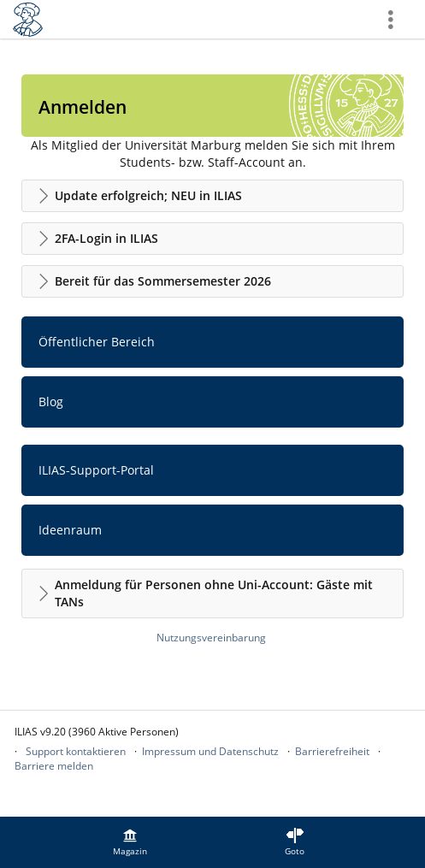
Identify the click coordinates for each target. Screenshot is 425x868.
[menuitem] (130, 842)
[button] (212, 196)
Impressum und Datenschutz (210, 751)
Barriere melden (54, 766)
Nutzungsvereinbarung (211, 638)
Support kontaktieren (76, 751)
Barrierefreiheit (332, 751)
